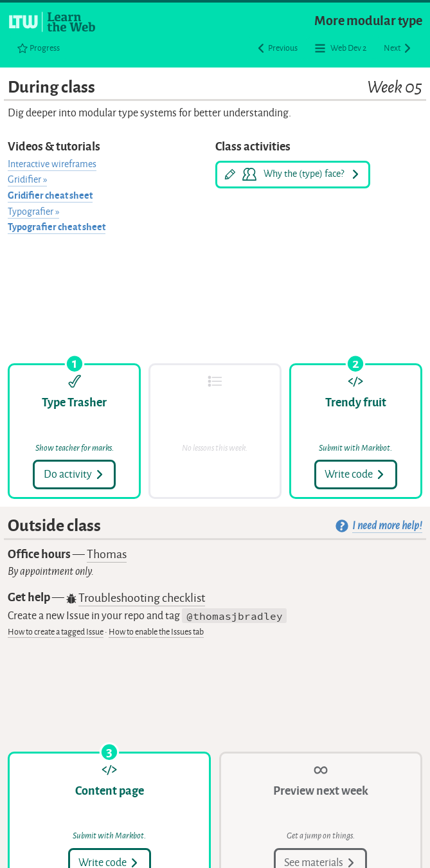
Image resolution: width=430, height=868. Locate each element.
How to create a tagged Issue (56, 632)
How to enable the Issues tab (156, 632)
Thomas (107, 554)
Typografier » (33, 212)
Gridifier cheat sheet (50, 196)
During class (215, 88)
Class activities (253, 147)
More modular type (368, 21)
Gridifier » (27, 180)
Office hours (67, 555)
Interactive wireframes (52, 164)
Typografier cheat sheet (57, 227)
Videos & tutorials (54, 147)
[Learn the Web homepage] (53, 22)
